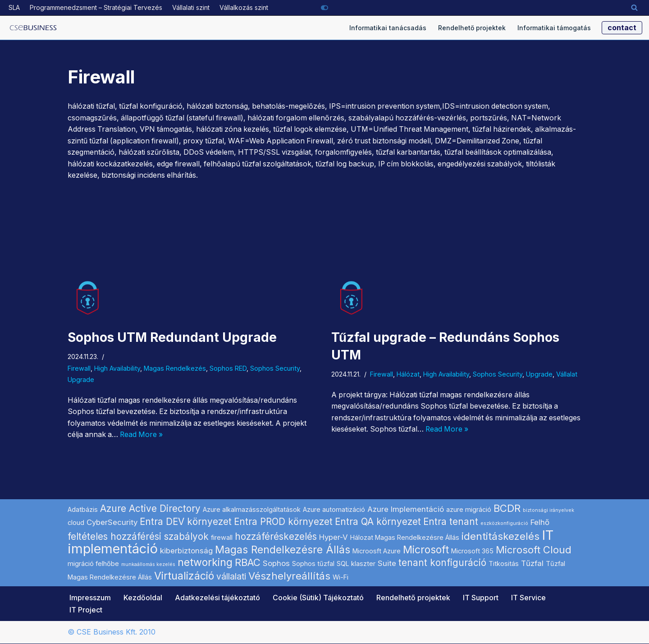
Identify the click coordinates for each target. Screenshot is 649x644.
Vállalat (567, 375)
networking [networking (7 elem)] (205, 563)
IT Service (528, 598)
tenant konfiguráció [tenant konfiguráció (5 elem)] (442, 563)
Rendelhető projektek (472, 28)
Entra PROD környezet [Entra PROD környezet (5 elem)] (283, 522)
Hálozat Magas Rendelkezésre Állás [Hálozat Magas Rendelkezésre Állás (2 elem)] (405, 538)
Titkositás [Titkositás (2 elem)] (504, 564)
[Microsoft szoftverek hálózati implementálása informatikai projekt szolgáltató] (33, 28)
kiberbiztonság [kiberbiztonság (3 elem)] (186, 551)
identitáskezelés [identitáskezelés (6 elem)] (500, 537)
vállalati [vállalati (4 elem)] (231, 577)
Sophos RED (228, 368)
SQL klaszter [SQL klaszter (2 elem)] (356, 564)
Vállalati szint (191, 7)
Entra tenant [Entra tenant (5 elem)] (451, 522)
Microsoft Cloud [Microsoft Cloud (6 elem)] (534, 550)
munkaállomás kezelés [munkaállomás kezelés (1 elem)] (148, 565)
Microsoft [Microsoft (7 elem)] (426, 550)
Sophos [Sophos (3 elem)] (276, 564)
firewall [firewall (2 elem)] (222, 538)
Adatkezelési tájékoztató (217, 598)
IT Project (86, 610)
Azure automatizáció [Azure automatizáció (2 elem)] (334, 510)
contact (622, 28)
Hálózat (408, 375)
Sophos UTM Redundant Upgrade (172, 337)
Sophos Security (275, 368)
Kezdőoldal (143, 598)
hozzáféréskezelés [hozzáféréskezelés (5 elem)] (276, 537)
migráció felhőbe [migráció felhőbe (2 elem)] (93, 564)
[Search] (634, 7)
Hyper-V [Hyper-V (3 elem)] (334, 538)
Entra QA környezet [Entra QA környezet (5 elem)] (378, 522)
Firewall (79, 368)
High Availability (117, 368)
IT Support (481, 598)
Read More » (143, 435)
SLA (14, 7)
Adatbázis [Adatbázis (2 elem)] (83, 510)
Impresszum (90, 598)
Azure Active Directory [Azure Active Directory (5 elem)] (150, 509)
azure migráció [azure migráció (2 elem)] (469, 510)
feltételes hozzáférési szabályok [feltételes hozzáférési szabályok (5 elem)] (138, 537)
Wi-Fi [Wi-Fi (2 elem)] (340, 577)
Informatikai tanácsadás (388, 28)
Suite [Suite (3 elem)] (387, 564)
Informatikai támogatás (554, 28)
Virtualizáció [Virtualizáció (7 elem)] (184, 576)
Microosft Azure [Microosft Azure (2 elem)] (377, 551)
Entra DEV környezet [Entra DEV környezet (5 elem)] (186, 522)
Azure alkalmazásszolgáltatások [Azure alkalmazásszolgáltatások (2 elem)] (252, 510)
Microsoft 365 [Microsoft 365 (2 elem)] (472, 551)
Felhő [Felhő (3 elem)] (540, 523)
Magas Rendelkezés (175, 368)
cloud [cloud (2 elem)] (76, 523)
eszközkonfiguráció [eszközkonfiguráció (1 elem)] (504, 524)
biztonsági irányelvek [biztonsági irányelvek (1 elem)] (548, 511)
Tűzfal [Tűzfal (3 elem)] (532, 564)
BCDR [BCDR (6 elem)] (507, 509)
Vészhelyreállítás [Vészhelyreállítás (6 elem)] (289, 576)
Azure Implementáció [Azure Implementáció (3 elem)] (406, 510)
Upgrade (81, 380)
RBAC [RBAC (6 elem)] (248, 563)
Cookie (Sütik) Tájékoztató (318, 598)
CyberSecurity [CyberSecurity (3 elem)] (112, 523)
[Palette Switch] (324, 8)
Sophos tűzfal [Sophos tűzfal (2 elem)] (313, 564)
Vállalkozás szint (244, 7)
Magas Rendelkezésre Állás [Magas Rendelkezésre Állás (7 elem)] (283, 550)
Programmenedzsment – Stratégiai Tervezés (96, 7)
